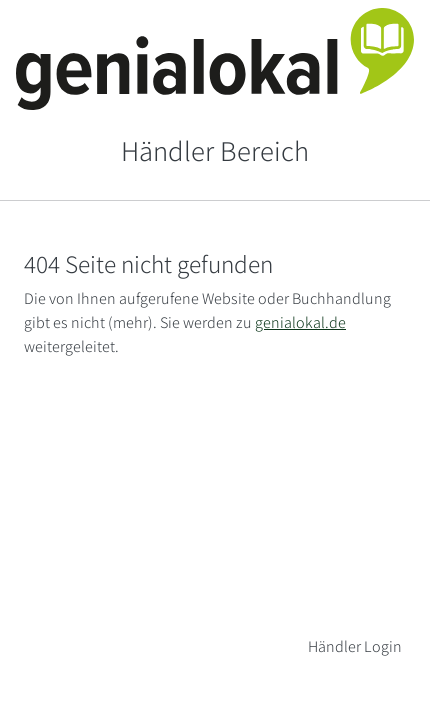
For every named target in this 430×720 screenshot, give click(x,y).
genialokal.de (300, 322)
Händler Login (355, 646)
